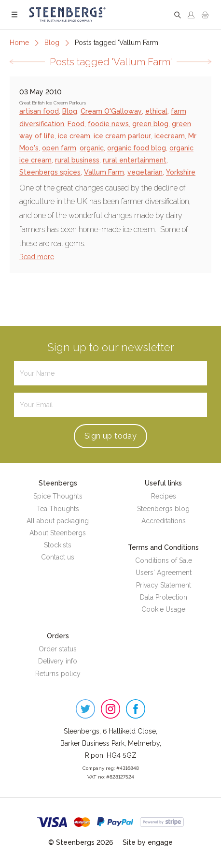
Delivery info (58, 661)
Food (76, 124)
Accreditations (164, 521)
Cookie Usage (163, 609)
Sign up (110, 436)
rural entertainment (135, 160)
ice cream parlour (122, 136)
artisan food (39, 111)
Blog (52, 43)
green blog (150, 124)
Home (19, 43)
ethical (156, 111)
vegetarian (145, 172)
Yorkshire (181, 172)
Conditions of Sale (164, 560)
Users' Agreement (164, 573)
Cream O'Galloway (111, 111)
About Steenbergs (58, 533)
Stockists (58, 545)
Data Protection (164, 597)
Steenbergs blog (163, 509)
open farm (59, 148)
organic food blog (137, 148)
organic (92, 148)
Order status (58, 649)
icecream (170, 136)
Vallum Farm (104, 172)
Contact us (58, 557)
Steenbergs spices (50, 172)
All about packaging (58, 521)
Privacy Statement (164, 585)
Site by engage (148, 842)
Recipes (164, 496)
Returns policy (58, 674)
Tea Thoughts (58, 509)
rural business (77, 160)
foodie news (108, 124)
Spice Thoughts (58, 496)
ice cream (74, 136)
